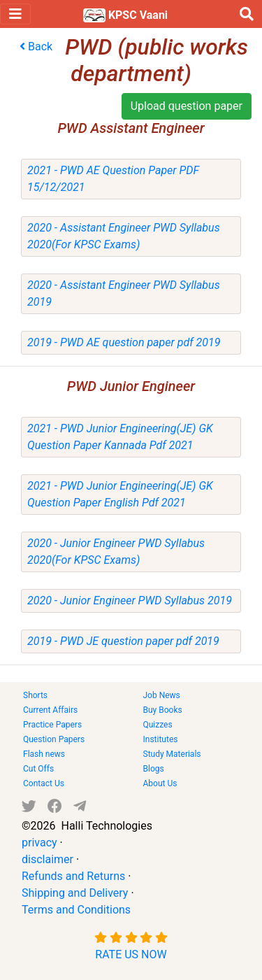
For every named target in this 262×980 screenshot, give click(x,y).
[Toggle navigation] (15, 14)
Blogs (154, 769)
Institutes (161, 739)
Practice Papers (52, 725)
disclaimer (48, 859)
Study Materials (172, 754)
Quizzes (158, 725)
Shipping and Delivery (75, 893)
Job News (162, 695)
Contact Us (44, 783)
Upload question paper (187, 106)
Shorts (35, 695)
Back (36, 47)
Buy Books (163, 710)
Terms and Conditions (76, 910)
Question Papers (54, 739)
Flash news (44, 754)
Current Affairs (50, 710)
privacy (39, 843)
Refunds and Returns (73, 876)
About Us (160, 783)
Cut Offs (38, 769)
